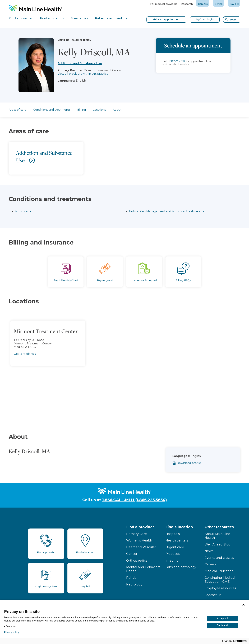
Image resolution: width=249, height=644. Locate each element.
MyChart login (205, 19)
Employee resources (220, 588)
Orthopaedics (137, 561)
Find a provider (140, 527)
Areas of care (18, 110)
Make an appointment (167, 19)
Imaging (172, 561)
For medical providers (164, 4)
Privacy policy (11, 632)
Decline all (222, 625)
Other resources (219, 527)
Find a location (179, 527)
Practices (173, 554)
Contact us (213, 595)
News (209, 551)
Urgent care (175, 547)
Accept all (222, 618)
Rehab (131, 578)
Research (187, 4)
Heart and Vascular (141, 547)
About (117, 110)
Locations (99, 110)
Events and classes (219, 558)
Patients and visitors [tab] (111, 18)
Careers (203, 4)
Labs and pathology (181, 567)
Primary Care (137, 534)
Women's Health (139, 540)
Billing (82, 110)
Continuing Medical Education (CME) (220, 580)
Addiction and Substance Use (80, 63)
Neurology (134, 584)
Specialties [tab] (79, 18)
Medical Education (219, 571)
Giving (219, 4)
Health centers (177, 540)
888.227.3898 (176, 61)
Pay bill (234, 4)
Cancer (132, 554)
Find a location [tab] (52, 18)
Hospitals (173, 534)
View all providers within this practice (83, 74)
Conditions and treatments (52, 110)
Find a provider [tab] (21, 18)
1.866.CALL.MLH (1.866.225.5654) (135, 500)
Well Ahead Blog (218, 544)
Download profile (200, 463)
